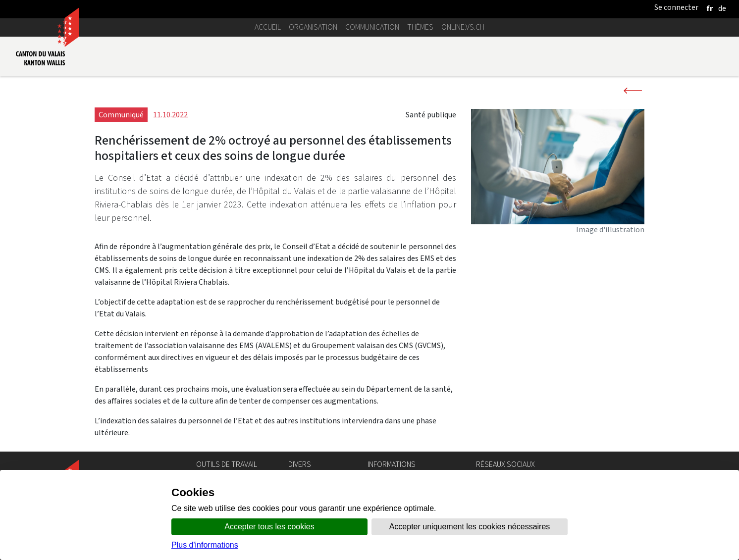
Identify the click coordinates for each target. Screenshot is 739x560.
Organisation (313, 27)
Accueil (268, 27)
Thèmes (420, 27)
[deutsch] (722, 8)
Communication (372, 27)
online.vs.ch (463, 27)
